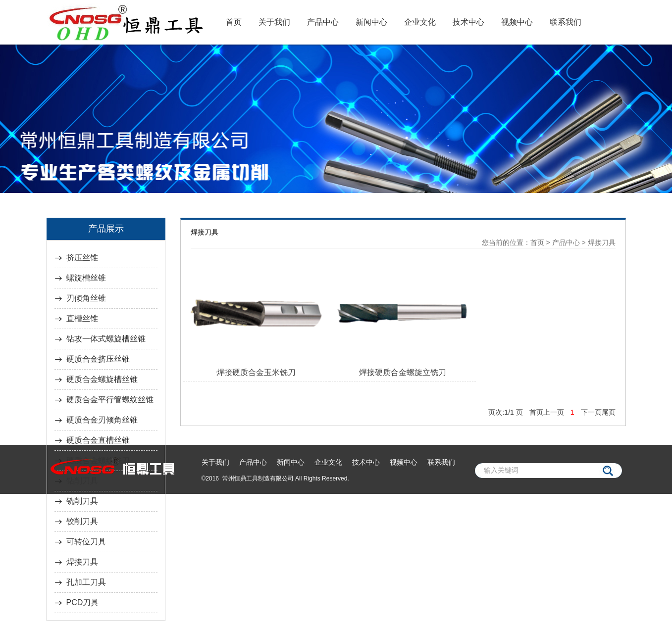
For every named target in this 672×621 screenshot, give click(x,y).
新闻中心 (371, 22)
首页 (234, 22)
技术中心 (468, 22)
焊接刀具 (602, 242)
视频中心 (517, 22)
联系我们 (566, 22)
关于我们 (274, 22)
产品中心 (323, 22)
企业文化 (420, 22)
